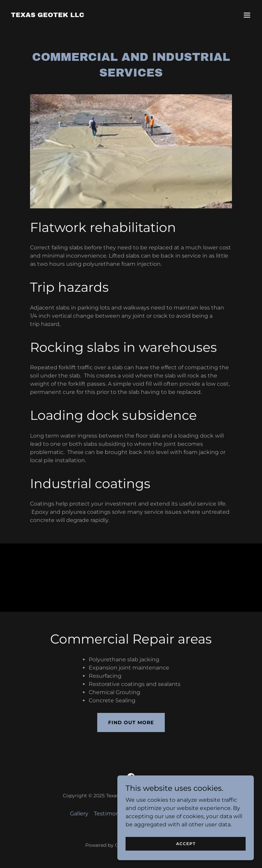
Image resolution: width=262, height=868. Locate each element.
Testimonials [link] (111, 814)
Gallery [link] (79, 814)
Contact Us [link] (149, 814)
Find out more (131, 722)
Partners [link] (181, 814)
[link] (48, 15)
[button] (247, 15)
